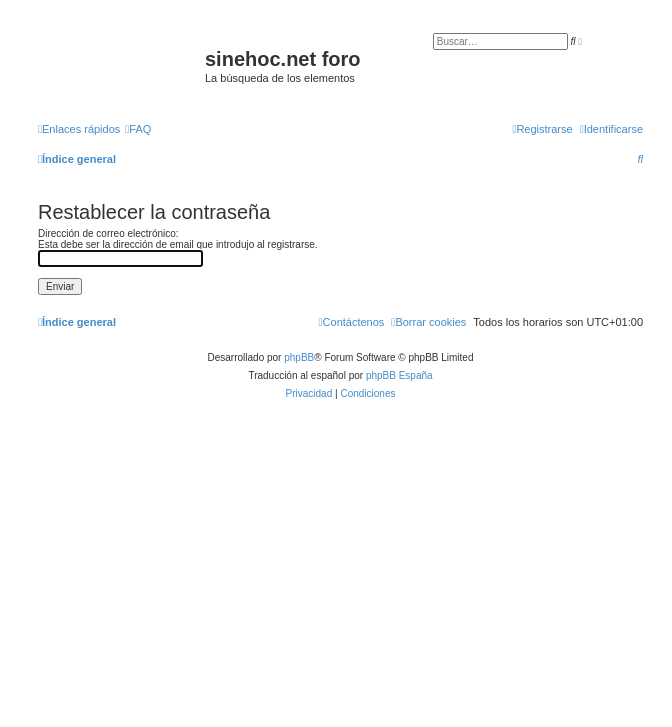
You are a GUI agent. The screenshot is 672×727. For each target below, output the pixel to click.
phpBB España (399, 375)
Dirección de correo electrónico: (108, 233)
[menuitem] (138, 129)
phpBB (299, 357)
